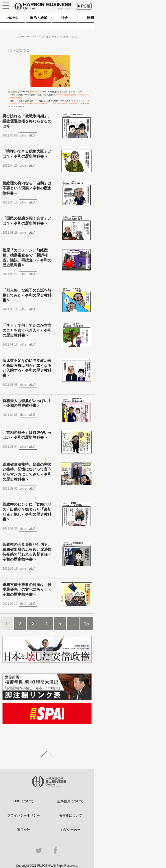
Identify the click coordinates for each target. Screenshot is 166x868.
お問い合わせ (70, 830)
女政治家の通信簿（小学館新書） (66, 104)
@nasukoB (34, 92)
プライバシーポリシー (24, 815)
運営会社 (24, 830)
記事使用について (70, 801)
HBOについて (24, 801)
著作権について (71, 815)
